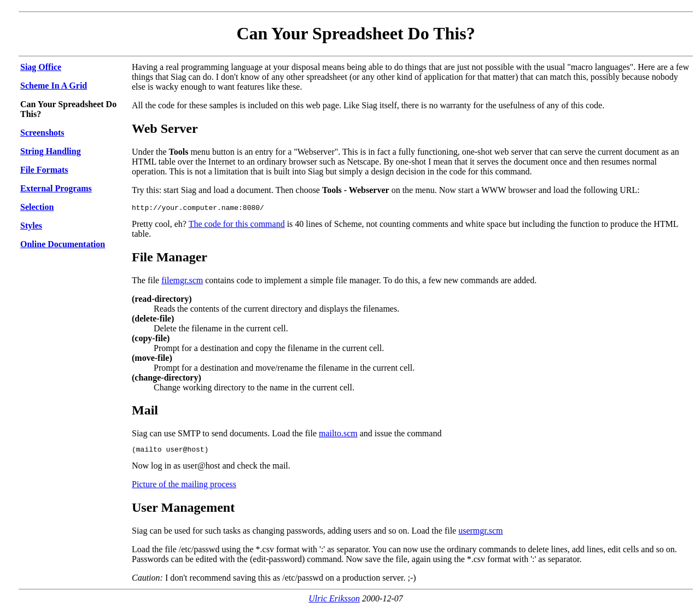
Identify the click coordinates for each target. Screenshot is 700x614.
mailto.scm (338, 435)
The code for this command (237, 226)
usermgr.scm (480, 534)
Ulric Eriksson (334, 602)
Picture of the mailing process (184, 487)
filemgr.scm (182, 282)
